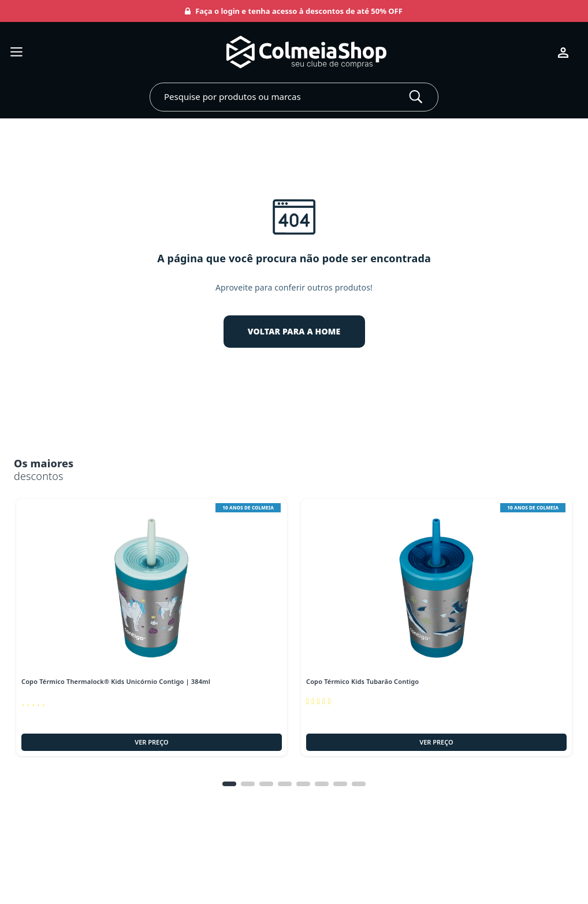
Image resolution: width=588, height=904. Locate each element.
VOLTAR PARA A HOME (294, 331)
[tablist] (294, 784)
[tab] (229, 784)
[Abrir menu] (16, 53)
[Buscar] (416, 97)
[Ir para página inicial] (290, 52)
